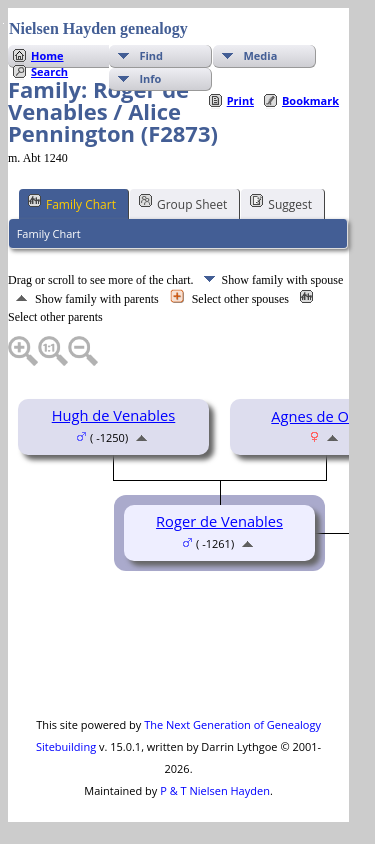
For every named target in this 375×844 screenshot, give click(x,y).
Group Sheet (183, 203)
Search (49, 71)
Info (150, 78)
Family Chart (72, 203)
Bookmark (310, 100)
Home (47, 55)
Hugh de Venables (114, 415)
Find (151, 55)
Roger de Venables (219, 521)
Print (240, 100)
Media (260, 55)
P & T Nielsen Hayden (215, 790)
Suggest (281, 203)
